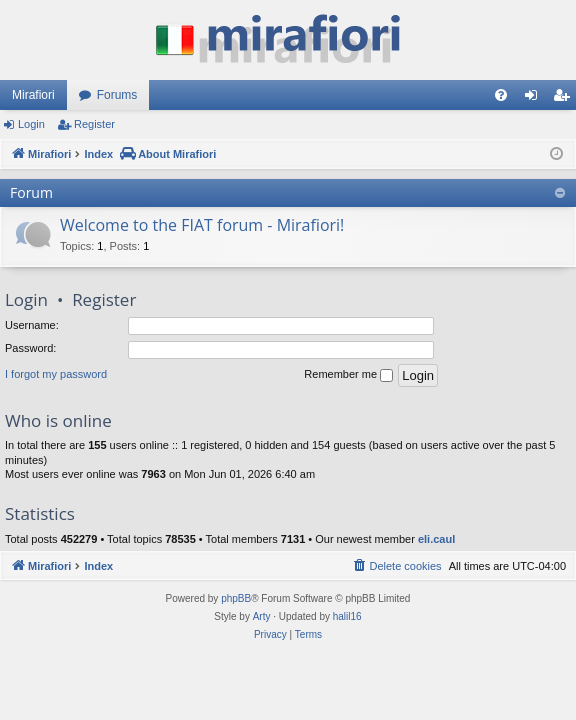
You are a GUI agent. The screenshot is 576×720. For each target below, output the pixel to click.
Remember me (348, 375)
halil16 (347, 616)
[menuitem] (501, 95)
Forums (117, 95)
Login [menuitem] (535, 99)
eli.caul (436, 539)
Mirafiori (33, 95)
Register (94, 124)
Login (31, 124)
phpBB (236, 598)
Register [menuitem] (565, 99)
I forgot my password (56, 374)
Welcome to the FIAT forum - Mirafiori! (202, 225)
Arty (262, 616)
